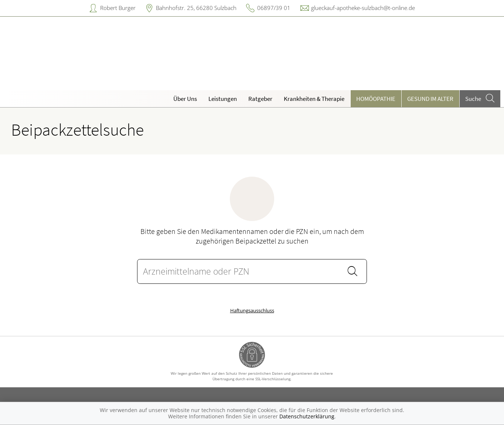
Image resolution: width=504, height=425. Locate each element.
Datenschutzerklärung (307, 416)
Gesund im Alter (430, 99)
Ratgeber (260, 99)
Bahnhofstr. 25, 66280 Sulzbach (196, 8)
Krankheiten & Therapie (314, 99)
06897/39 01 (274, 8)
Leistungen (223, 99)
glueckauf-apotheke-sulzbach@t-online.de (363, 8)
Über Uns (185, 99)
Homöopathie (376, 99)
